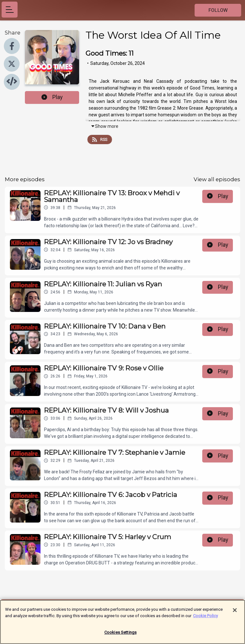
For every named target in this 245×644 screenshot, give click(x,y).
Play (52, 97)
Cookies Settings (120, 636)
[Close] (235, 614)
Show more (104, 126)
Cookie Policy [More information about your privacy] (205, 619)
